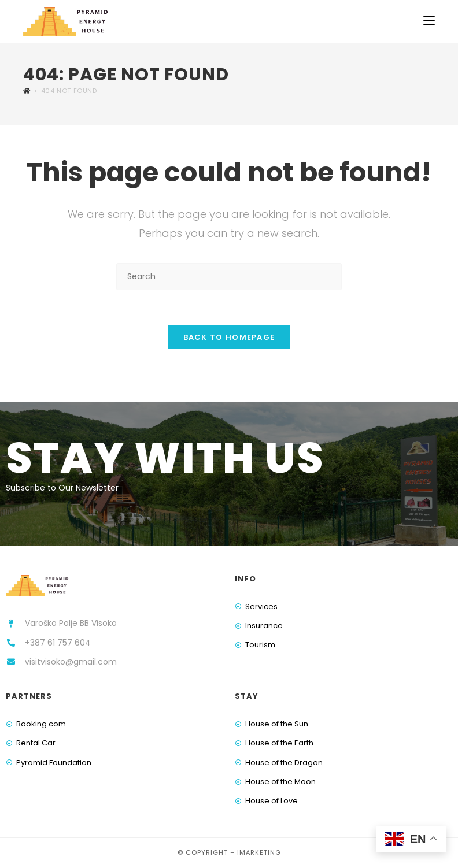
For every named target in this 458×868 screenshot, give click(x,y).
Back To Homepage (229, 337)
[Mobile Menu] (429, 21)
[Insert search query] (229, 277)
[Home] (27, 91)
